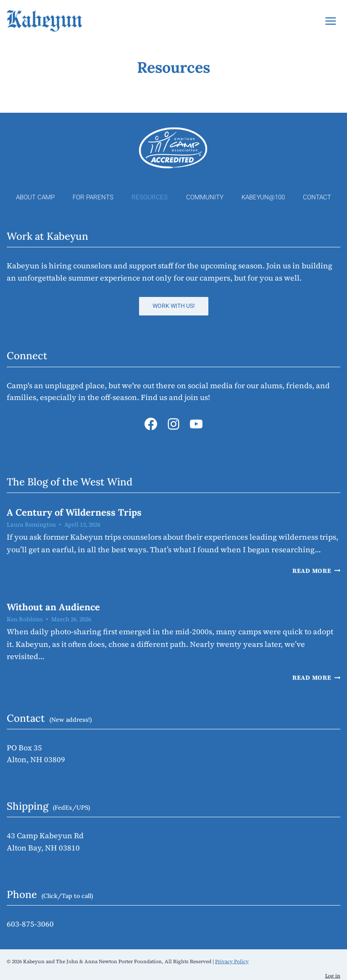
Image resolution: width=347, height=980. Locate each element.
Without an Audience (53, 607)
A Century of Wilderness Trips (74, 512)
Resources (150, 197)
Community (205, 197)
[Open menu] (330, 21)
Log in (333, 976)
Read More (316, 571)
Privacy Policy (232, 961)
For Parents (93, 197)
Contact (317, 197)
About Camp (35, 197)
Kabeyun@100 (263, 197)
